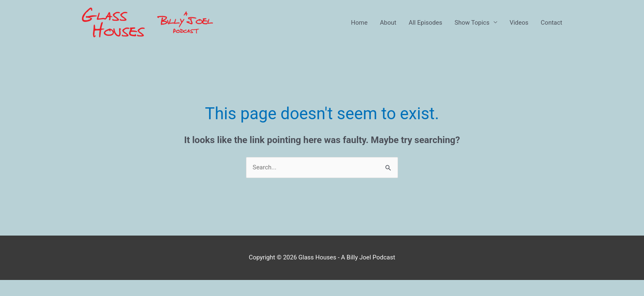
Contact (552, 23)
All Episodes (425, 23)
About (388, 23)
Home (359, 23)
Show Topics (472, 23)
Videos (519, 23)
